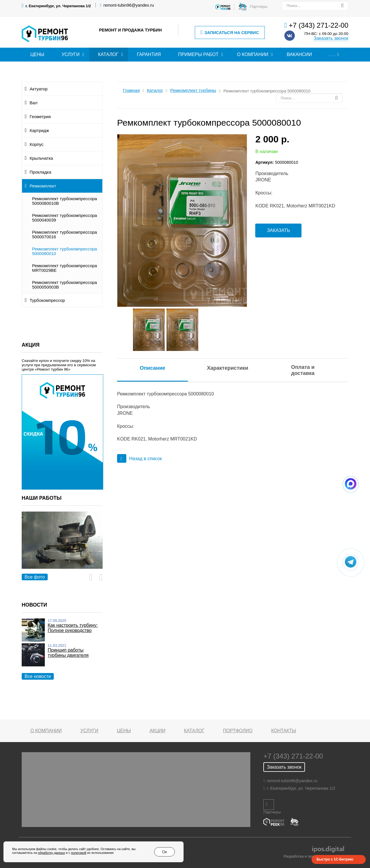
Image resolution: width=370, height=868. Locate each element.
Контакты (284, 731)
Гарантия (149, 54)
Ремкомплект (43, 186)
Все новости (38, 676)
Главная (131, 90)
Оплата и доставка (303, 370)
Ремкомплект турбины (193, 90)
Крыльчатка (41, 158)
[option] (62, 547)
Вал (34, 103)
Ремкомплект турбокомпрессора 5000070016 (65, 235)
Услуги (71, 54)
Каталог (108, 54)
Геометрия (40, 117)
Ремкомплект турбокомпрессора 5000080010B (65, 201)
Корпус (37, 144)
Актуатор (39, 89)
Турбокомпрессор (47, 300)
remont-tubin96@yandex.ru (129, 5)
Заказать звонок (331, 38)
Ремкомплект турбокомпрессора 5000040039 (65, 218)
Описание (152, 368)
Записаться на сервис (230, 32)
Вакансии (299, 54)
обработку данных (51, 853)
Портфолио (238, 731)
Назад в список (139, 459)
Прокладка (41, 172)
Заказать (279, 230)
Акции (157, 731)
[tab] (152, 368)
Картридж (39, 131)
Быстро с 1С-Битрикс (335, 859)
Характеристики (228, 368)
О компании (253, 54)
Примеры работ (198, 54)
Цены (37, 54)
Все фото (35, 577)
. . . (332, 54)
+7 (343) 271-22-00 (319, 25)
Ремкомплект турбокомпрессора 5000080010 (65, 251)
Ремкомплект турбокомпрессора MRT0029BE (65, 268)
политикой (79, 853)
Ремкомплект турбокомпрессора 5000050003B (65, 285)
